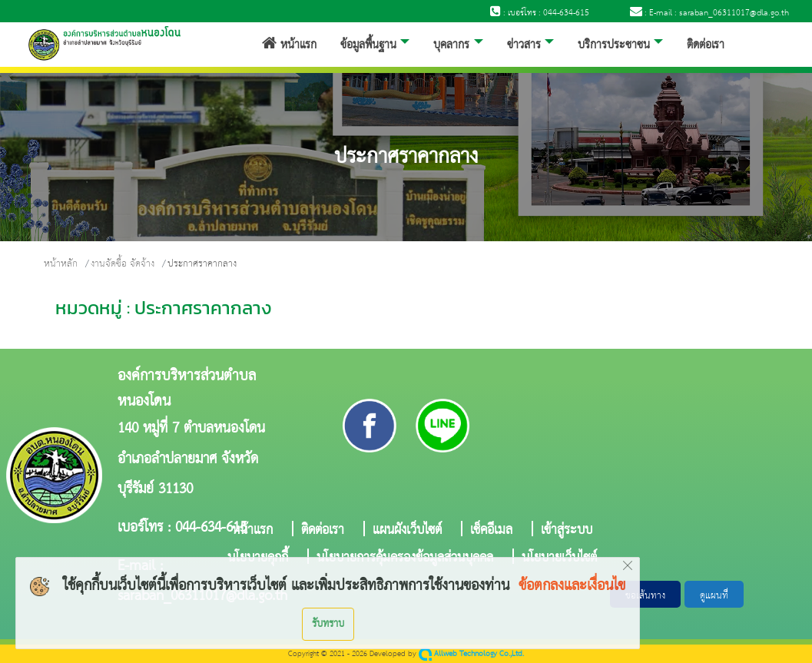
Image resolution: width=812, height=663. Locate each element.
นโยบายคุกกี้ (258, 556)
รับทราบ (328, 624)
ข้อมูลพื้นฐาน (368, 45)
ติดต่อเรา (706, 45)
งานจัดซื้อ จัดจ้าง (123, 264)
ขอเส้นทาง (645, 596)
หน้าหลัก (61, 264)
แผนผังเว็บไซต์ (407, 529)
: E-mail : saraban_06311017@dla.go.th (709, 13)
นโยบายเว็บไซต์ (559, 556)
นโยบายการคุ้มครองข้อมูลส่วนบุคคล (405, 556)
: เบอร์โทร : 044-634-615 (540, 13)
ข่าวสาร (524, 45)
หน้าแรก (289, 45)
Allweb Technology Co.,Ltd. (471, 654)
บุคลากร (451, 45)
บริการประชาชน (614, 45)
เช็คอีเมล (491, 529)
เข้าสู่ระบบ (567, 529)
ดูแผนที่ (714, 596)
